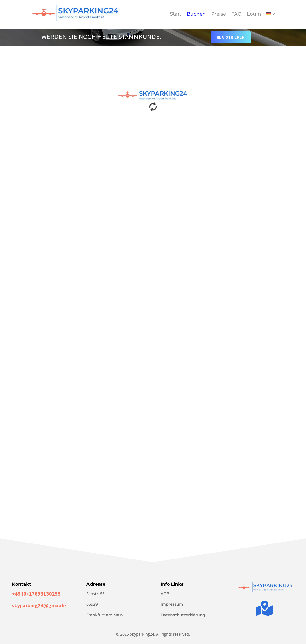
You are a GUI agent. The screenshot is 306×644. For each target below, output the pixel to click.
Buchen (196, 14)
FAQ (236, 14)
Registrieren (231, 37)
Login (254, 14)
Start (176, 14)
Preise (219, 14)
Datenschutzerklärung (183, 615)
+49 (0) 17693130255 (36, 594)
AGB (165, 594)
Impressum (172, 604)
